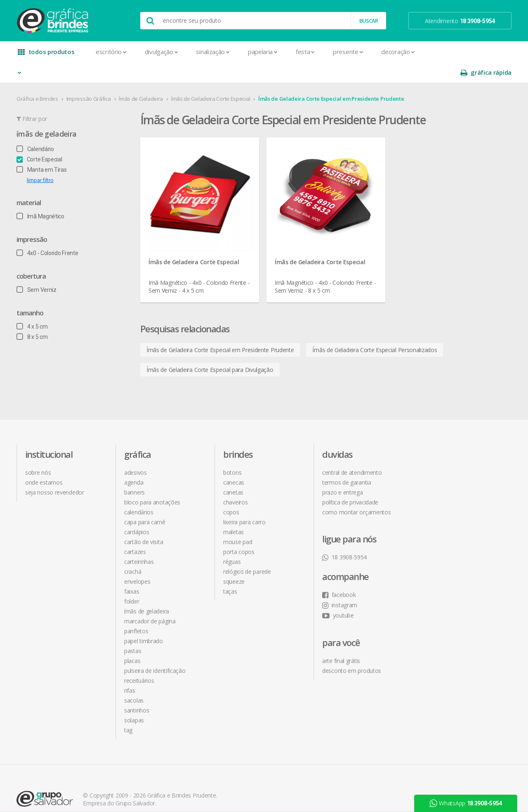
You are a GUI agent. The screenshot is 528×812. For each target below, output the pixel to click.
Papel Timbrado (144, 620)
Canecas (234, 462)
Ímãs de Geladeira (141, 78)
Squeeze (234, 561)
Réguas (232, 541)
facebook (438, 452)
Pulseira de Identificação (155, 650)
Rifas (130, 670)
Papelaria (263, 52)
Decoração (398, 52)
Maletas (233, 511)
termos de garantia (347, 462)
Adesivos (136, 452)
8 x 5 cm (32, 316)
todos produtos (46, 55)
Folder (132, 581)
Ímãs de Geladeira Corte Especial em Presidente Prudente (331, 78)
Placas (132, 640)
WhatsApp (466, 803)
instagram (439, 462)
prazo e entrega (343, 472)
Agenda (134, 462)
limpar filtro (40, 160)
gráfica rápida (486, 52)
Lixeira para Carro (244, 501)
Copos (231, 491)
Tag (128, 709)
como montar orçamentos (356, 491)
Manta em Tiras (42, 149)
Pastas (133, 630)
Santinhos (137, 690)
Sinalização (213, 52)
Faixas (132, 571)
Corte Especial (39, 139)
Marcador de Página (150, 600)
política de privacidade (350, 482)
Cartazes (135, 531)
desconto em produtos (451, 528)
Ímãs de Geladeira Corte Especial (211, 78)
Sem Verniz (37, 269)
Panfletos (136, 610)
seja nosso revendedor (55, 472)
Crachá (133, 551)
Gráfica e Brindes (37, 78)
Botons (232, 452)
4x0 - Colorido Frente (47, 232)
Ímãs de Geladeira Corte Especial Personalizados (375, 329)
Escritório (111, 52)
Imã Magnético (40, 196)
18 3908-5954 (344, 536)
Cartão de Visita (144, 521)
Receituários (139, 660)
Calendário (35, 128)
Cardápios (137, 511)
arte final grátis (440, 518)
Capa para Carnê (145, 501)
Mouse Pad (238, 521)
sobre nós (38, 452)
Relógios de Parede (247, 551)
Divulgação (161, 52)
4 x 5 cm (32, 306)
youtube (437, 472)
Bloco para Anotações (152, 482)
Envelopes (137, 561)
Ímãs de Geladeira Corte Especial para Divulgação (210, 349)
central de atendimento (352, 452)
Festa (305, 52)
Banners (134, 472)
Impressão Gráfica (89, 78)
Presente (348, 52)
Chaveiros (235, 482)
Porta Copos (239, 531)
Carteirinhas (139, 541)
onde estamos (44, 462)
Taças (230, 571)
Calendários (139, 491)
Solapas (134, 700)
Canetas (233, 472)
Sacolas (134, 680)
